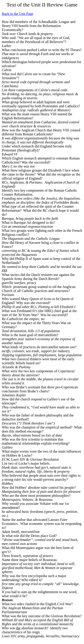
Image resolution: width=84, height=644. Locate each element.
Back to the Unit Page (17, 14)
